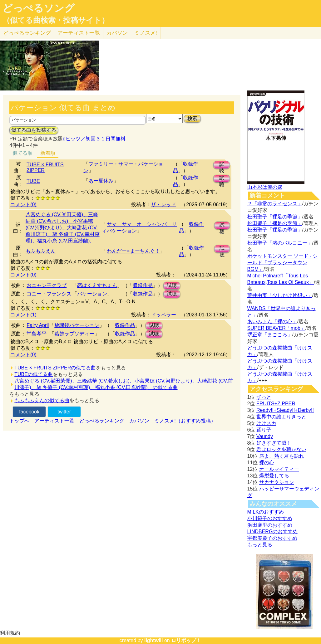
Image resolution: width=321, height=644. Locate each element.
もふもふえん (41, 251)
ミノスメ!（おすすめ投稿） (185, 421)
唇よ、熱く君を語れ (282, 456)
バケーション (92, 294)
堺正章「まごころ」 (270, 335)
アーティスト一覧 (54, 421)
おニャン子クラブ (47, 285)
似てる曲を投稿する (34, 130)
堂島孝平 (37, 334)
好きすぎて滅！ (274, 443)
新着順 (48, 153)
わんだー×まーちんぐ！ (133, 251)
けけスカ (266, 423)
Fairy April (38, 325)
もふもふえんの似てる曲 (42, 400)
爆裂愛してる (274, 476)
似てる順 (22, 153)
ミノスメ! (146, 33)
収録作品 (143, 285)
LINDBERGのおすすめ (273, 532)
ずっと (264, 397)
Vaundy (265, 436)
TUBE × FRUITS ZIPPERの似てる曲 (55, 368)
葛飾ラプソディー (74, 334)
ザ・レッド (164, 205)
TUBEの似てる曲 (34, 374)
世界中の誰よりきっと (281, 417)
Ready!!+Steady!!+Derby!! (285, 410)
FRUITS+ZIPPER (276, 404)
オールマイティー (279, 469)
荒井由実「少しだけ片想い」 (280, 295)
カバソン (117, 33)
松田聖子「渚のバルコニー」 (280, 243)
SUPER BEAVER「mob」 (276, 328)
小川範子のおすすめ (270, 518)
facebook (29, 412)
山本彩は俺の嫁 (265, 187)
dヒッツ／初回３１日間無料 (94, 139)
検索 (192, 118)
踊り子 (264, 430)
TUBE (33, 181)
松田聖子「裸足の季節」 (275, 217)
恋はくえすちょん (97, 285)
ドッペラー (164, 315)
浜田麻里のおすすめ (270, 525)
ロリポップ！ (186, 640)
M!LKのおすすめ (266, 512)
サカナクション (277, 482)
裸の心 (267, 463)
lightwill (154, 640)
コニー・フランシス (49, 294)
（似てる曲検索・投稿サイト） (56, 20)
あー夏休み (101, 181)
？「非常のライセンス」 (275, 204)
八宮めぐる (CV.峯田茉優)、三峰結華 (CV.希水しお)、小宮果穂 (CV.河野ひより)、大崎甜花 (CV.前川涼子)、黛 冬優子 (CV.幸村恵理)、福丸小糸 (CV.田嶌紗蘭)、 (63, 228)
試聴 (222, 165)
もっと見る (260, 545)
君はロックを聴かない (281, 449)
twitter (64, 412)
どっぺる (27, 33)
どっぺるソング (39, 8)
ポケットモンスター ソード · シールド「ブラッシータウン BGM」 (283, 263)
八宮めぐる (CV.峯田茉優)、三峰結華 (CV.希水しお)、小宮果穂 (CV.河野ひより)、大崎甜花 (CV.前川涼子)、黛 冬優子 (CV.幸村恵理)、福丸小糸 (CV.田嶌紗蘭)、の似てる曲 (124, 384)
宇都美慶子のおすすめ (272, 538)
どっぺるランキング (102, 421)
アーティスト (79, 33)
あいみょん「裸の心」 (272, 322)
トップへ (19, 421)
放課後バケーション (77, 325)
